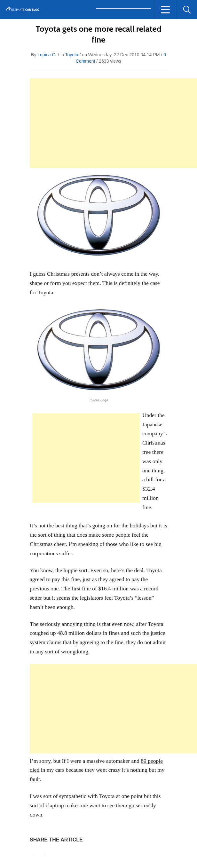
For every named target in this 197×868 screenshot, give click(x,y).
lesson (145, 598)
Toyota (71, 55)
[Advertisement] (113, 123)
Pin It (33, 855)
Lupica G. (47, 55)
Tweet (45, 855)
